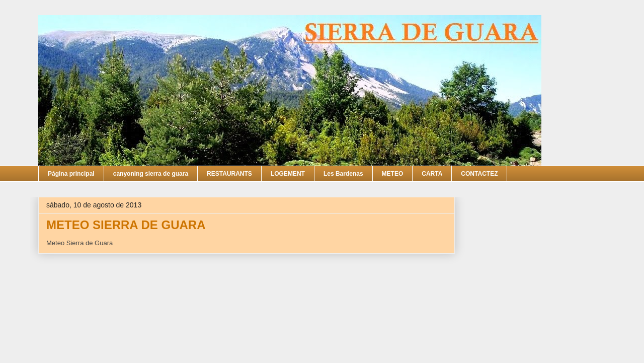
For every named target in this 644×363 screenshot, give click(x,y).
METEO (393, 174)
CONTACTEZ (479, 174)
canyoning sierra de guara (151, 174)
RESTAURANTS (229, 174)
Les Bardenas (343, 174)
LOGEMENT (288, 174)
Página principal (71, 174)
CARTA (432, 174)
